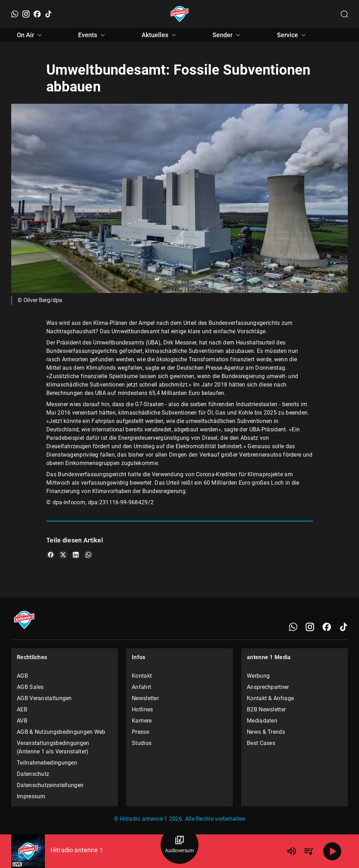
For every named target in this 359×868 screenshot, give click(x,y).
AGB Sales (30, 687)
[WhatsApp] (15, 14)
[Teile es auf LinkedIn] (76, 555)
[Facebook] (37, 14)
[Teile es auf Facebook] (50, 555)
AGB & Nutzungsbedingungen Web (61, 732)
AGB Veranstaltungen (44, 698)
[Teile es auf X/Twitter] (63, 555)
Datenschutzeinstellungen (50, 785)
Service (292, 35)
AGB (22, 676)
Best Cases (261, 743)
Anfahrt (141, 687)
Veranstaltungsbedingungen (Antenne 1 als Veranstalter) (53, 747)
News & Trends (266, 732)
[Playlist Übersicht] (309, 851)
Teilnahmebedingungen (47, 763)
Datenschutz (33, 774)
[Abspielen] (332, 851)
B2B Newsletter (266, 709)
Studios (142, 743)
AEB (22, 709)
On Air (30, 35)
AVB (22, 721)
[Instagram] (26, 14)
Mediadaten (262, 721)
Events (93, 35)
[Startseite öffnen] (180, 14)
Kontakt (142, 676)
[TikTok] (48, 14)
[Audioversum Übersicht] (179, 845)
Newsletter (145, 698)
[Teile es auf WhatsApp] (88, 555)
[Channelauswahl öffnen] (344, 14)
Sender (227, 35)
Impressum (31, 796)
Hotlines (142, 709)
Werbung (258, 676)
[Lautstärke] (292, 851)
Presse (140, 732)
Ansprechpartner (268, 687)
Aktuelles (160, 35)
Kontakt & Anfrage (270, 698)
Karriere (142, 721)
